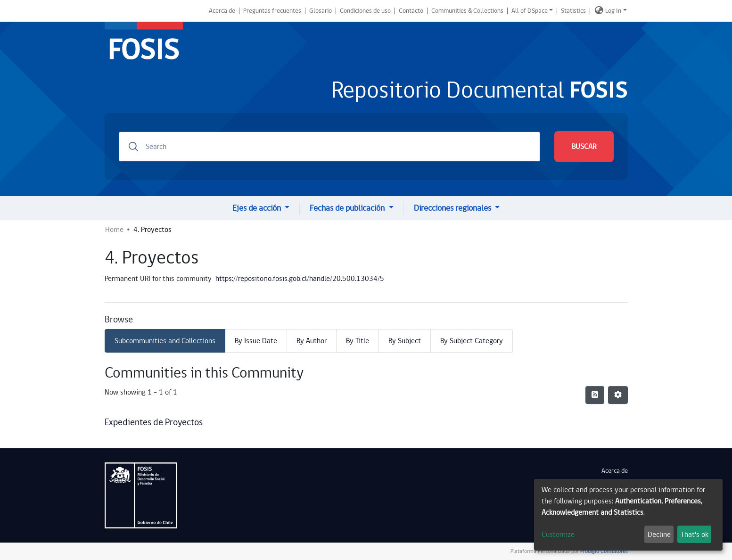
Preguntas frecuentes (272, 11)
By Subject (405, 341)
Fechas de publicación (348, 208)
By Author (312, 341)
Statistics (573, 11)
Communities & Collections (467, 11)
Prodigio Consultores (603, 551)
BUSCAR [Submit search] (584, 147)
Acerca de (222, 11)
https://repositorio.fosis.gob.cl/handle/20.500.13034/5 (300, 279)
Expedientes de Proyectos (154, 422)
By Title (358, 341)
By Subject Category (472, 341)
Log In (613, 11)
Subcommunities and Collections (165, 341)
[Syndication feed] (595, 395)
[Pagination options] (618, 395)
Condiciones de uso (365, 11)
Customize (558, 535)
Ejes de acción (258, 208)
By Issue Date (256, 341)
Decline (659, 535)
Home (114, 230)
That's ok (695, 535)
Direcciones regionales (453, 208)
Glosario (321, 11)
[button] (599, 11)
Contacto (411, 11)
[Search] (329, 147)
